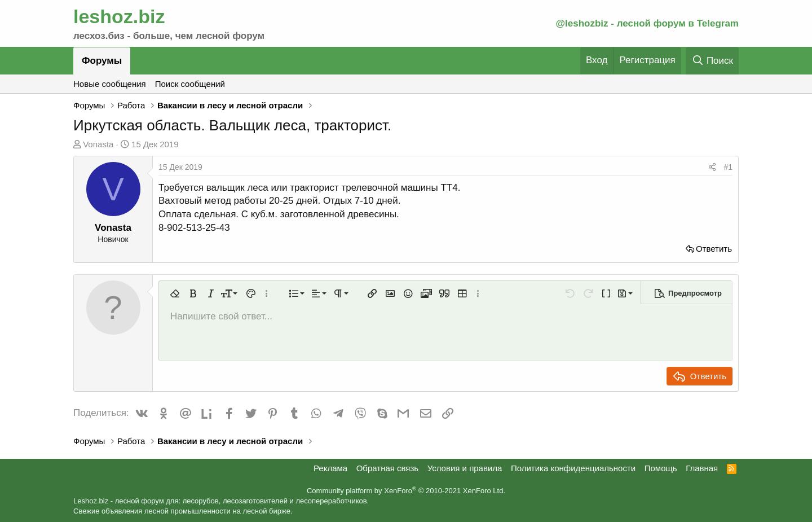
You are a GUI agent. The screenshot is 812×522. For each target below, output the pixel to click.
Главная (702, 468)
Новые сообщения (110, 84)
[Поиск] (712, 61)
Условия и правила (465, 468)
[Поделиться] (712, 168)
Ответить (714, 249)
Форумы (102, 61)
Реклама (330, 468)
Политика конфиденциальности (573, 468)
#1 (728, 167)
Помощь (661, 468)
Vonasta (98, 144)
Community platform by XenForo (406, 491)
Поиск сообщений (190, 84)
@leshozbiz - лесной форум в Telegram (647, 23)
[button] (175, 293)
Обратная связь (388, 468)
